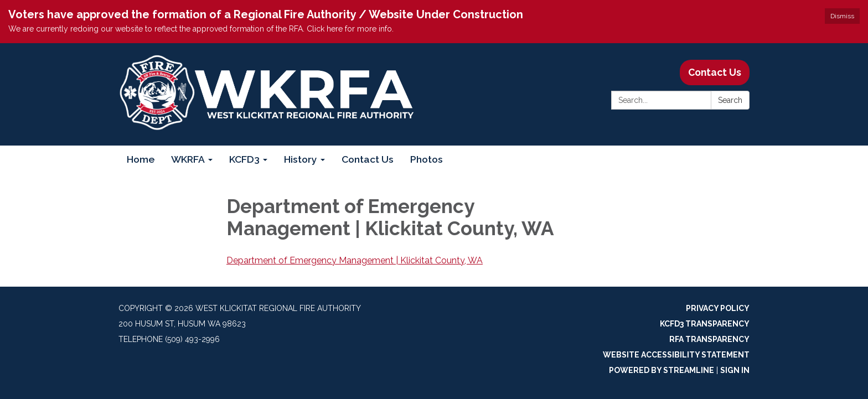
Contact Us (715, 72)
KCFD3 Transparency (705, 324)
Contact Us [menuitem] (368, 159)
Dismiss (842, 16)
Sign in (735, 370)
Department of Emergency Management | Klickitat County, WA (355, 260)
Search (730, 100)
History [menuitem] (301, 159)
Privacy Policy (718, 308)
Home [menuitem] (141, 159)
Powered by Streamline (662, 370)
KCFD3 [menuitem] (244, 159)
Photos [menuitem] (427, 159)
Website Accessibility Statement (676, 355)
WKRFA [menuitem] (188, 159)
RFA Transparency (709, 339)
